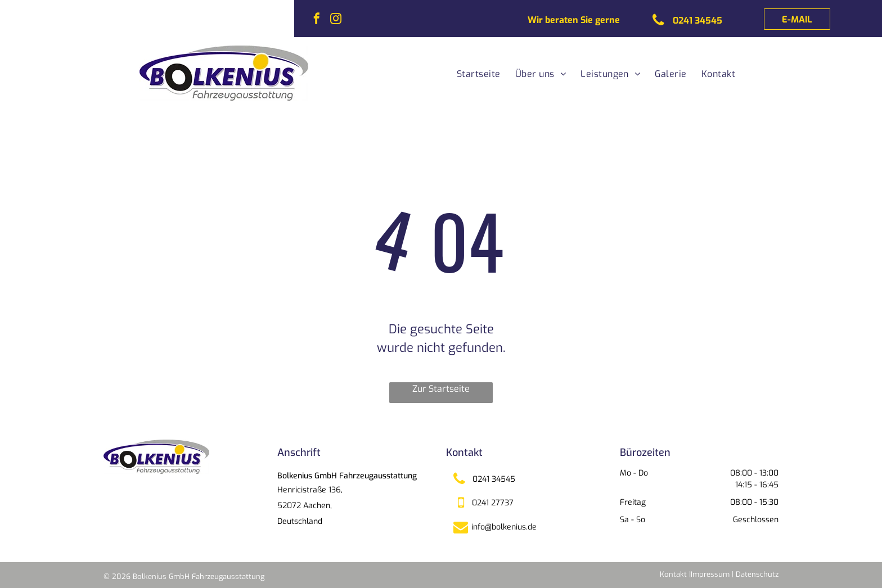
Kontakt (673, 574)
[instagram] (336, 20)
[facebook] (317, 20)
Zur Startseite (441, 389)
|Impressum (709, 574)
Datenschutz (757, 574)
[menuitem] (476, 74)
